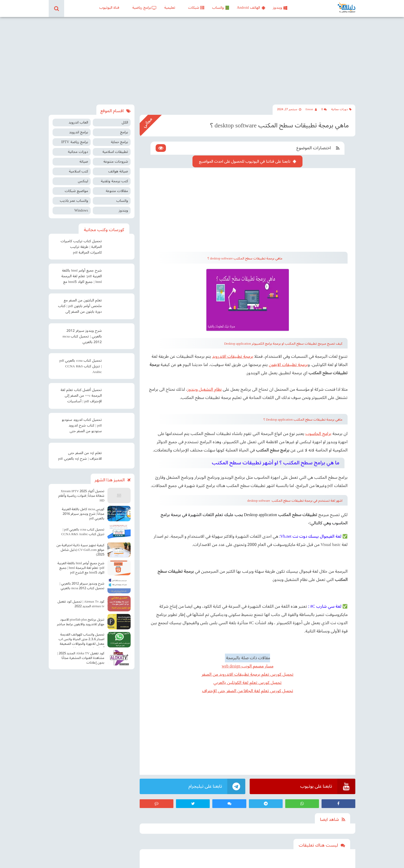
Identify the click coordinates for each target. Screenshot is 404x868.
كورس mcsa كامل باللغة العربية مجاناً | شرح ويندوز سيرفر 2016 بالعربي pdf (83, 514)
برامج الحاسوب (318, 434)
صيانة (84, 162)
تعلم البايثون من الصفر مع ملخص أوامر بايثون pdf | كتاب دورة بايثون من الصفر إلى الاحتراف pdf (80, 307)
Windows (81, 210)
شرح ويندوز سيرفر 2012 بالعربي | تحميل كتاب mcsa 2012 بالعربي (82, 336)
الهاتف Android (251, 8)
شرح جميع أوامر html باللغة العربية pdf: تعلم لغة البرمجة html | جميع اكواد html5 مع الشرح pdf (82, 277)
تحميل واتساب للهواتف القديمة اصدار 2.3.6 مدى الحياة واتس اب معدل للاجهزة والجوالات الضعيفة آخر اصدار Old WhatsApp (81, 640)
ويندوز (280, 8)
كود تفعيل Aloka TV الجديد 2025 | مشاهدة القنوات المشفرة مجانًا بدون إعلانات (81, 658)
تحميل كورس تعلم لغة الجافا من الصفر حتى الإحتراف (248, 691)
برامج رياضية (144, 8)
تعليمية (170, 8)
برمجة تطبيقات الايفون (288, 365)
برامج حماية (119, 142)
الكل (125, 122)
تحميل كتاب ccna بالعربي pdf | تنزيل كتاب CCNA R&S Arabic (81, 366)
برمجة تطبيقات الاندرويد (233, 357)
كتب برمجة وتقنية (114, 181)
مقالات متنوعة (117, 191)
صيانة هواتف (118, 171)
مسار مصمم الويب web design (247, 666)
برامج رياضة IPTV (74, 142)
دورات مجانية (341, 109)
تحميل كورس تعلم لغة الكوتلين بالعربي (247, 683)
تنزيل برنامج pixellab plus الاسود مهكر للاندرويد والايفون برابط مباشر (81, 622)
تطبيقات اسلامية (115, 152)
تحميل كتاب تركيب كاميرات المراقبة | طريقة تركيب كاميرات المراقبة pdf (81, 247)
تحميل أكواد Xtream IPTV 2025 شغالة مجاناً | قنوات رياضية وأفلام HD (81, 496)
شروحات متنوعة (116, 162)
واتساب (221, 8)
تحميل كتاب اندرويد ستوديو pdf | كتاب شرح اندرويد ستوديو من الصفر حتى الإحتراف (82, 426)
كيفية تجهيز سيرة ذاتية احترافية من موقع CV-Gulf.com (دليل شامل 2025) (80, 550)
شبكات (196, 8)
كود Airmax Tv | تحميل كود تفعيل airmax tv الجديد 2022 (81, 604)
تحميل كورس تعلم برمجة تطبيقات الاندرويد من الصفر (247, 674)
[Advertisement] (202, 61)
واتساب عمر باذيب (74, 201)
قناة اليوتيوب (109, 8)
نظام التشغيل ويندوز (204, 389)
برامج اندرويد (79, 132)
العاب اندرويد (78, 122)
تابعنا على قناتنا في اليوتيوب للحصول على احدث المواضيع (245, 161)
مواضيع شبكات (76, 191)
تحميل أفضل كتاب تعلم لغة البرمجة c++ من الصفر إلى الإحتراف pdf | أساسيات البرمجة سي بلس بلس (81, 396)
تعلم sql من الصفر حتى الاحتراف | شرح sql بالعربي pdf (80, 456)
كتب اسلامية (78, 171)
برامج (124, 132)
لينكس (83, 181)
